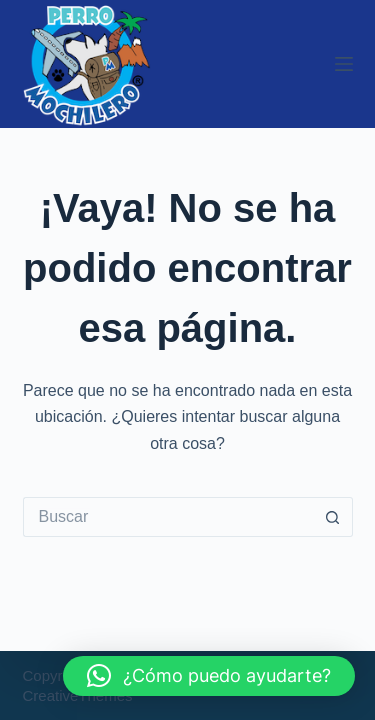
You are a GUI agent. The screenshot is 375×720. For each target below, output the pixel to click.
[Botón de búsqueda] (333, 517)
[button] (209, 676)
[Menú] (344, 64)
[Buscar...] (168, 517)
